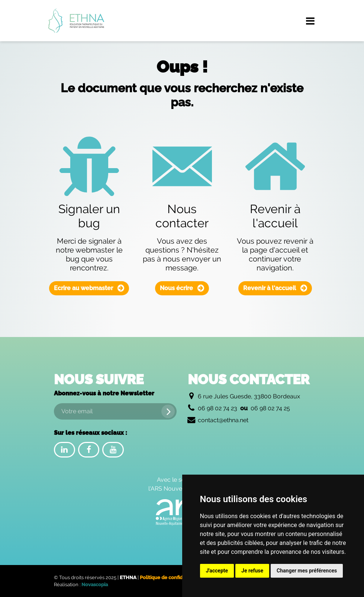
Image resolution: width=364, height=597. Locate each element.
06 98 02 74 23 (218, 408)
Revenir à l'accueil (275, 288)
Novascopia (95, 585)
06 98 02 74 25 (270, 408)
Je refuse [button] (252, 571)
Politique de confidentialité (171, 577)
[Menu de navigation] (310, 21)
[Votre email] (115, 411)
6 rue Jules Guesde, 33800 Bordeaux (249, 396)
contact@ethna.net (223, 420)
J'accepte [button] (217, 571)
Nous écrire (182, 288)
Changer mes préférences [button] (307, 571)
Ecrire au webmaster (89, 288)
